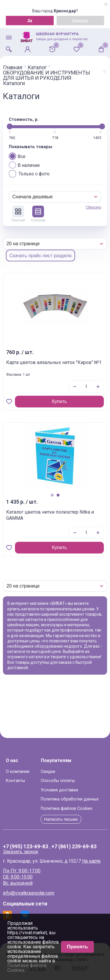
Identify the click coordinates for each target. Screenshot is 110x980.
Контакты (15, 781)
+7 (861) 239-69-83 (74, 847)
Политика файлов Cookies (67, 809)
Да (30, 21)
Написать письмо (61, 819)
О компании (18, 772)
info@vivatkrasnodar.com (29, 893)
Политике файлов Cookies (27, 968)
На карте (91, 861)
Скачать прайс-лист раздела (40, 256)
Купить (59, 401)
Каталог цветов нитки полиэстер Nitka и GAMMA (50, 515)
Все (17, 156)
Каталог (37, 67)
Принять (77, 947)
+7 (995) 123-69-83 (26, 847)
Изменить (80, 21)
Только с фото (29, 174)
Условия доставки (59, 790)
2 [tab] (58, 495)
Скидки (48, 772)
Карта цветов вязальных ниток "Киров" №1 (54, 362)
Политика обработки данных (70, 799)
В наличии (24, 165)
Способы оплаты (58, 781)
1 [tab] (52, 495)
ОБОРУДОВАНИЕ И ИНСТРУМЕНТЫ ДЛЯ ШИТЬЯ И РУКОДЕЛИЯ (46, 75)
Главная (13, 67)
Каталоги (14, 83)
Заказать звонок (21, 852)
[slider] (10, 126)
